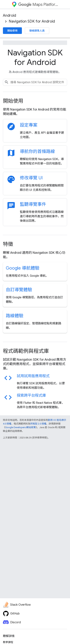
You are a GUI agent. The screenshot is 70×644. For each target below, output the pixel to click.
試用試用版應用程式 (33, 376)
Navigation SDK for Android (32, 21)
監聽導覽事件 (33, 204)
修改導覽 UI (31, 178)
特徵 (8, 244)
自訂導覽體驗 (19, 290)
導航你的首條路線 (37, 151)
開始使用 (12, 31)
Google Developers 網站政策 (21, 427)
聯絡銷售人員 (37, 31)
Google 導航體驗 (23, 268)
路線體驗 (15, 316)
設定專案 (29, 125)
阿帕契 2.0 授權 (38, 424)
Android (9, 15)
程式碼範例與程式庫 (26, 351)
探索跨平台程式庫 (31, 395)
